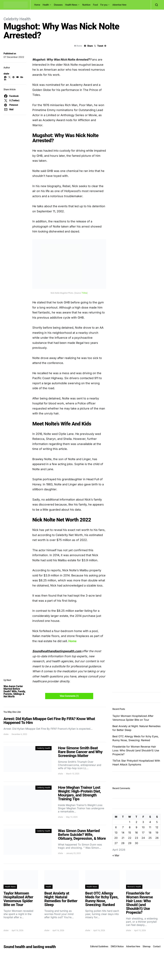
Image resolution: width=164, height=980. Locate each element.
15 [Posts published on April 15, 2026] (130, 833)
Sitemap (146, 946)
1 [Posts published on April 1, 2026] (130, 822)
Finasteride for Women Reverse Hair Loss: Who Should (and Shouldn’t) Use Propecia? (136, 750)
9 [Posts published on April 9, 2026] (136, 827)
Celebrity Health (17, 19)
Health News (71, 5)
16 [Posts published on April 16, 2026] (136, 833)
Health (46, 5)
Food (95, 5)
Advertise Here (119, 5)
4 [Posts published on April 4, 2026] (150, 822)
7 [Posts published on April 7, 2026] (123, 827)
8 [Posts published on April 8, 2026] (130, 827)
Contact (157, 946)
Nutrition (86, 5)
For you (104, 5)
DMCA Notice (117, 946)
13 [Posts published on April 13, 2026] (116, 833)
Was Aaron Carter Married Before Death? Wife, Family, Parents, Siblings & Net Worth (14, 691)
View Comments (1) (69, 696)
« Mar (116, 855)
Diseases (58, 5)
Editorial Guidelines (99, 946)
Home (37, 5)
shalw (6, 74)
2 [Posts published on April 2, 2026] (136, 822)
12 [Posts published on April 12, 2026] (157, 827)
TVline (84, 293)
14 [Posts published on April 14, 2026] (123, 833)
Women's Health (134, 887)
